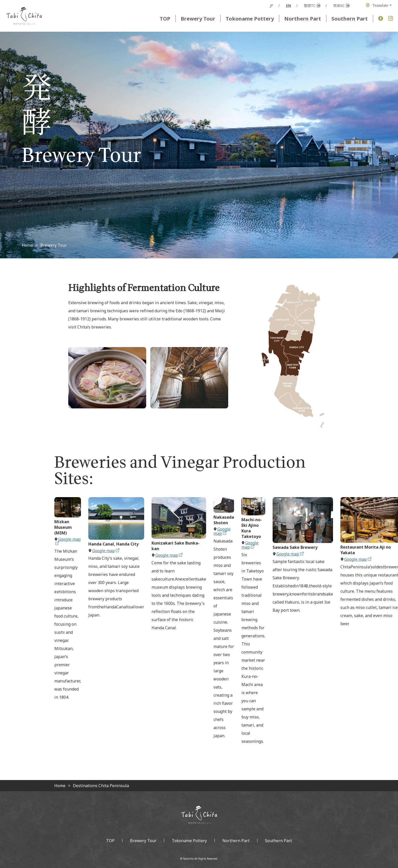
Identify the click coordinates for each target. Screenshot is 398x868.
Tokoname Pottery (250, 19)
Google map (68, 541)
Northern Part (303, 19)
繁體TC (312, 6)
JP (271, 6)
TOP (165, 19)
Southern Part (350, 19)
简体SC (341, 6)
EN (288, 6)
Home (27, 245)
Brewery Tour (198, 19)
